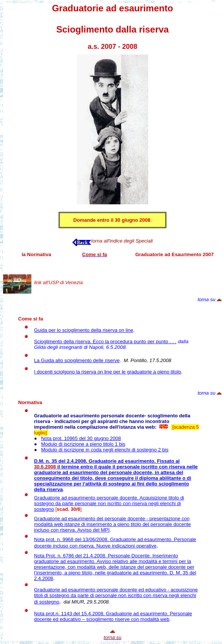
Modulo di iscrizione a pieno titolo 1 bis (83, 444)
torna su (206, 299)
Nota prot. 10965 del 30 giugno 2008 (81, 438)
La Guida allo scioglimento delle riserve (77, 360)
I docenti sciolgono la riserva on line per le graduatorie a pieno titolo (108, 372)
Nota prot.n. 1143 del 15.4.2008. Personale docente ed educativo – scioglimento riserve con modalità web (113, 616)
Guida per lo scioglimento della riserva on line (84, 330)
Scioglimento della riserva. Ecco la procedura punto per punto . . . (105, 341)
